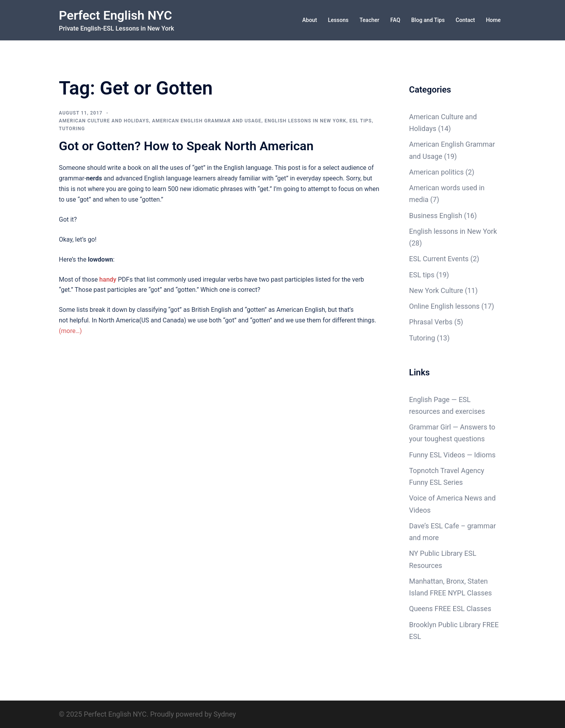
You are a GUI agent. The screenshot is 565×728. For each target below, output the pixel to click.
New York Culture (436, 290)
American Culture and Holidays (104, 121)
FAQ (395, 20)
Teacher (369, 20)
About (310, 20)
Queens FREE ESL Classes (450, 609)
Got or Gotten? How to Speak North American (186, 146)
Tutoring (72, 129)
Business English (436, 216)
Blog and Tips (428, 20)
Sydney (225, 714)
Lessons (338, 20)
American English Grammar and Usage (207, 121)
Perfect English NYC (115, 15)
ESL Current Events (439, 259)
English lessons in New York (305, 121)
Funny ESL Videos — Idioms (452, 455)
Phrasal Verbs (431, 322)
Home (493, 20)
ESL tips (361, 121)
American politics (437, 172)
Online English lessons (445, 306)
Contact (465, 20)
